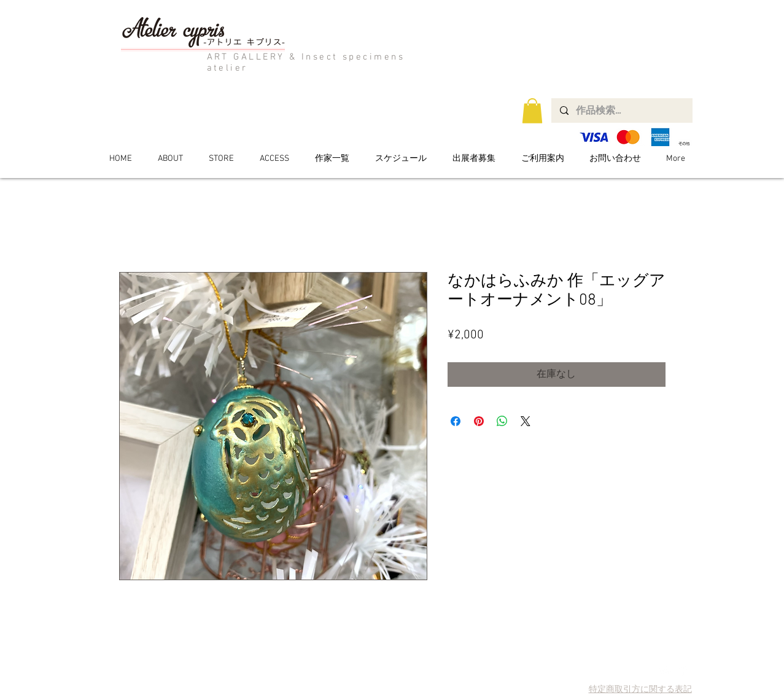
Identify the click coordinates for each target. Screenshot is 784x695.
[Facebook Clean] (683, 670)
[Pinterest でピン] (479, 421)
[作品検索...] (621, 111)
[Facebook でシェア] (456, 421)
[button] (532, 111)
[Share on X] (526, 421)
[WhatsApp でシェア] (502, 421)
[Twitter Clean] (666, 670)
